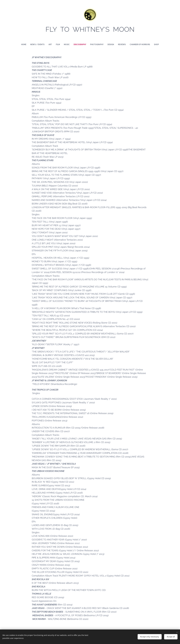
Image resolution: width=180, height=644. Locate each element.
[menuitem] (21, 44)
